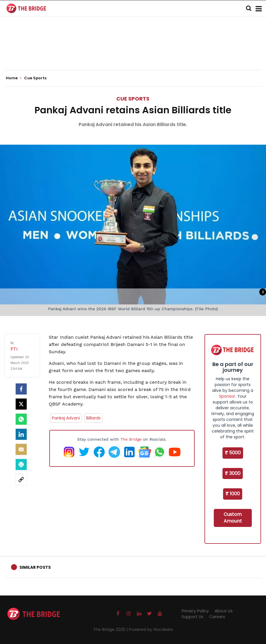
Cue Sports (133, 99)
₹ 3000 (233, 473)
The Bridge (131, 439)
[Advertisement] (133, 52)
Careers (217, 617)
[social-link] (21, 480)
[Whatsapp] (21, 419)
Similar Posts (35, 567)
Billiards (93, 418)
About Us (224, 611)
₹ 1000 (233, 494)
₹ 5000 (233, 453)
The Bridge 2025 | (111, 629)
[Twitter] (21, 404)
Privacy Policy (195, 611)
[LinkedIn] (21, 434)
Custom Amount (233, 518)
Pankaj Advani (66, 418)
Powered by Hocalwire (151, 629)
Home (14, 78)
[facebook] (21, 389)
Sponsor (227, 396)
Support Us (192, 617)
